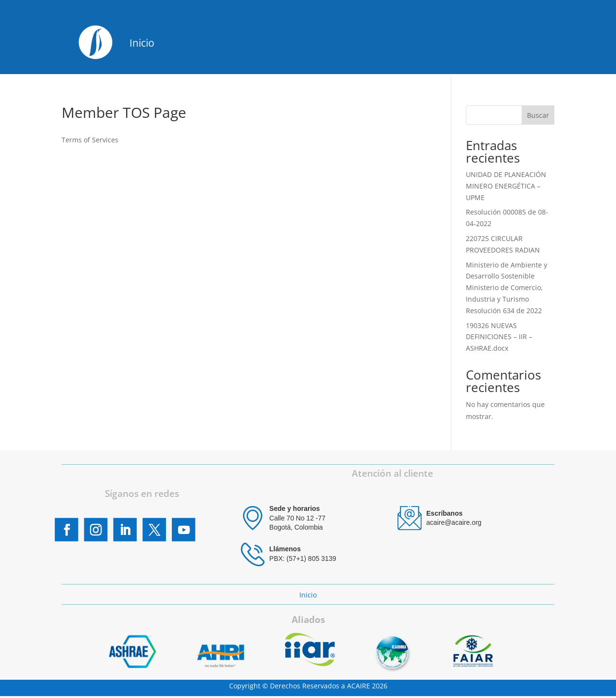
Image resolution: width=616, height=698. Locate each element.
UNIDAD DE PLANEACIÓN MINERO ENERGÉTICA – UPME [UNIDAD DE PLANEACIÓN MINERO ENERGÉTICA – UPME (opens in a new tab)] (506, 186)
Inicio (142, 43)
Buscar (538, 115)
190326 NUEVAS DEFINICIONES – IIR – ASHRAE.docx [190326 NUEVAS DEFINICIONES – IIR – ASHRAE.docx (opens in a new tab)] (499, 337)
